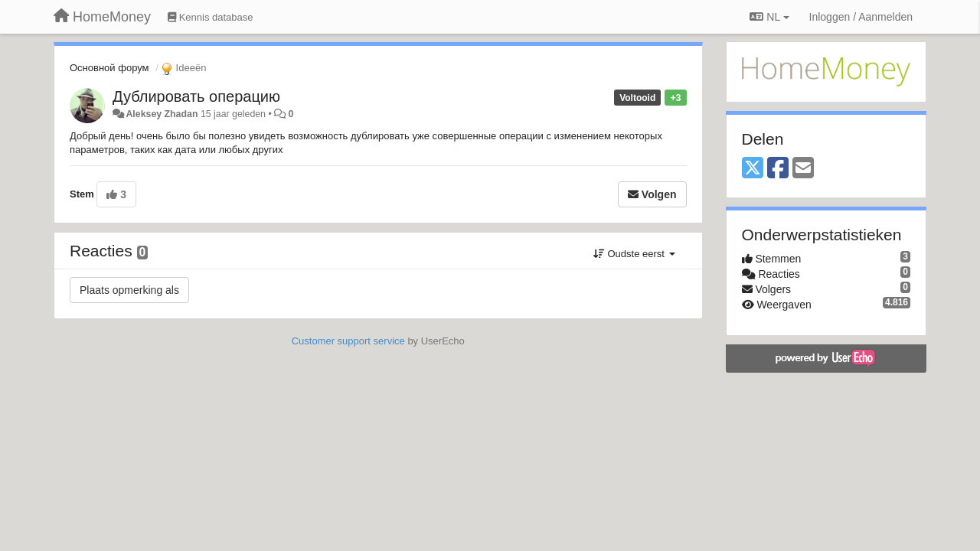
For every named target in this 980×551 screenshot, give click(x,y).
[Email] (803, 169)
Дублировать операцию (196, 96)
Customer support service (348, 341)
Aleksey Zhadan (162, 114)
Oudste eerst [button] (634, 254)
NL (769, 17)
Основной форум (109, 68)
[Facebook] (778, 169)
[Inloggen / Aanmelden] (861, 17)
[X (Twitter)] (753, 169)
